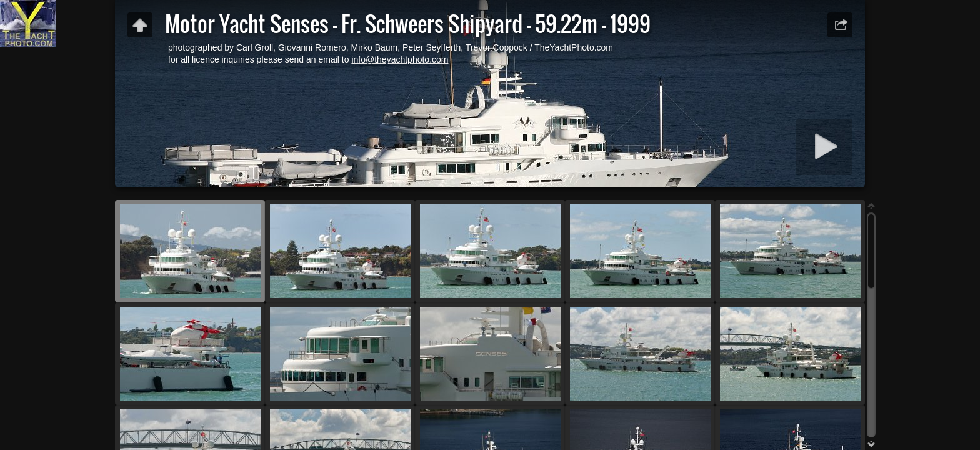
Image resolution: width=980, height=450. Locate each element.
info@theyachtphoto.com (400, 59)
